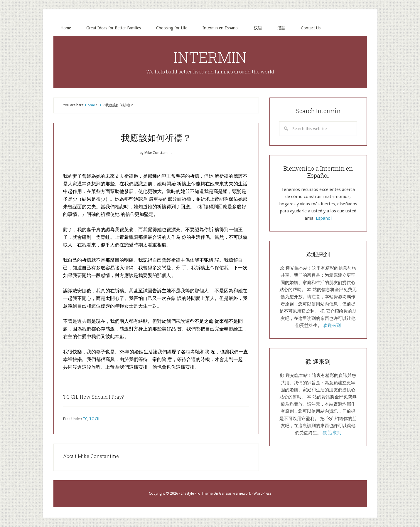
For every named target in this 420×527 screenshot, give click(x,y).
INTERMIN (210, 57)
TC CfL (95, 419)
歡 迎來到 (332, 433)
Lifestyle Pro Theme (197, 494)
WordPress (263, 494)
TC (85, 419)
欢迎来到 (332, 325)
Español (324, 218)
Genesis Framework (235, 494)
